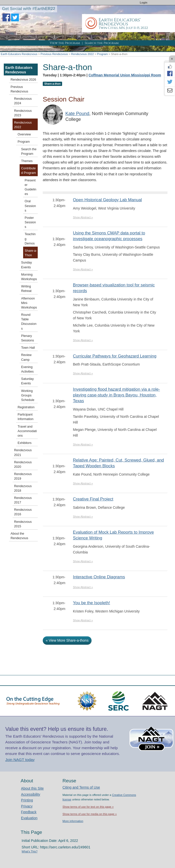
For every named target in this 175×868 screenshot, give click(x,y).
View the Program (65, 43)
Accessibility (31, 794)
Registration (26, 407)
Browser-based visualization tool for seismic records (114, 288)
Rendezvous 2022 (82, 54)
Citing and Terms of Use (81, 787)
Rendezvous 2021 (23, 452)
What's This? (30, 851)
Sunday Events (27, 265)
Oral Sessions (30, 206)
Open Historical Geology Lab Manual (107, 200)
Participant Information (26, 417)
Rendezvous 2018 (23, 488)
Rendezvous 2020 (23, 465)
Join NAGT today (20, 760)
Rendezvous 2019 (23, 476)
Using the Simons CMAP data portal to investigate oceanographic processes (109, 236)
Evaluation (29, 818)
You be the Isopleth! (92, 603)
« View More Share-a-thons (67, 640)
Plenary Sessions (28, 338)
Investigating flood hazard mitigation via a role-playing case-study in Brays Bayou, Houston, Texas (116, 395)
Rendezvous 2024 (23, 101)
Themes (27, 161)
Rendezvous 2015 (23, 524)
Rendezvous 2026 (23, 80)
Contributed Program (29, 171)
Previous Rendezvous (54, 54)
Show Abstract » (83, 217)
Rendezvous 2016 (23, 512)
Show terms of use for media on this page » (90, 814)
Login (144, 3)
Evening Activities (27, 369)
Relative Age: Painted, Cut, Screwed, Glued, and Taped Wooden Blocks (118, 463)
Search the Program (102, 43)
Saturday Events (27, 381)
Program (102, 54)
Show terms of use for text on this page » (88, 807)
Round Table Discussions (29, 322)
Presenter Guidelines (30, 187)
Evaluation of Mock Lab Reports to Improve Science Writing (113, 535)
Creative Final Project (93, 499)
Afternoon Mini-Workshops (29, 303)
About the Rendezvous (19, 536)
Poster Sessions (30, 222)
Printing (27, 800)
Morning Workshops (29, 277)
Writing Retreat (26, 289)
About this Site (32, 788)
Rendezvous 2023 (23, 113)
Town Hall (28, 348)
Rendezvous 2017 (23, 500)
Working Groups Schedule (28, 395)
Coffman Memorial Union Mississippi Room (125, 75)
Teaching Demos (30, 239)
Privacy (27, 806)
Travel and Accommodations (27, 431)
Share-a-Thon (31, 253)
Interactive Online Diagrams (99, 577)
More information (73, 821)
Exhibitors (25, 443)
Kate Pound (77, 114)
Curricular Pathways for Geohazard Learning (115, 356)
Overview (24, 134)
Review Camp (26, 357)
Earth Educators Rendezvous (19, 54)
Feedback (29, 812)
